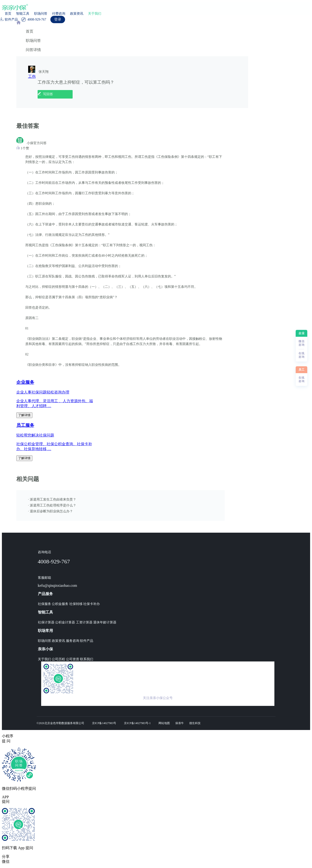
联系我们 (87, 659)
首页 (8, 14)
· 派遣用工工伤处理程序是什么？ (52, 505)
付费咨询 (59, 14)
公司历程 (58, 659)
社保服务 (44, 604)
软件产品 (87, 641)
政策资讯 (77, 14)
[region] (156, 373)
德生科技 (195, 723)
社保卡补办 (92, 604)
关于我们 (95, 14)
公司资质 (73, 659)
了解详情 (24, 415)
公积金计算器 (65, 622)
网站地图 (164, 723)
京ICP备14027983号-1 (137, 723)
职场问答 (41, 14)
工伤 (32, 76)
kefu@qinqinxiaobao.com (57, 585)
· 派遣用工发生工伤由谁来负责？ (52, 499)
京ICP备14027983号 (104, 723)
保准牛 (180, 723)
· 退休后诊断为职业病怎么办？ (51, 511)
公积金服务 (60, 604)
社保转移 (76, 604)
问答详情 (33, 50)
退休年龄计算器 (105, 622)
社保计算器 (46, 622)
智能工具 (23, 14)
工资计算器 (84, 622)
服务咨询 (73, 641)
